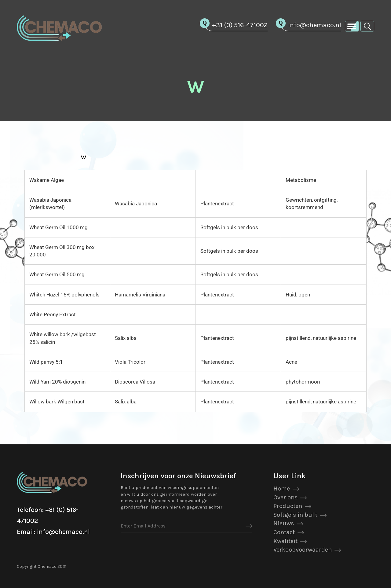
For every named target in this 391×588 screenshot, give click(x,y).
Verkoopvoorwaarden (303, 550)
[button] (367, 26)
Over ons (285, 497)
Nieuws (284, 523)
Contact (284, 532)
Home (282, 489)
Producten (288, 506)
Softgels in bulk (295, 515)
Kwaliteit (285, 541)
